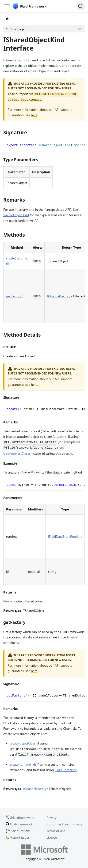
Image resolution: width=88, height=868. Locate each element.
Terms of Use (56, 831)
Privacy (52, 818)
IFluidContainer (66, 770)
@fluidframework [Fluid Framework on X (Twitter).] (20, 818)
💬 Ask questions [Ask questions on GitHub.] (18, 831)
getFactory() (15, 296)
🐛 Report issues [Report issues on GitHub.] (18, 837)
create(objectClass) (17, 453)
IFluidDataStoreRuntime (65, 536)
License (52, 837)
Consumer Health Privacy (65, 824)
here (34, 115)
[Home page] (7, 19)
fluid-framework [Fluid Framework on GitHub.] (19, 824)
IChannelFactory (59, 296)
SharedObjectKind (16, 215)
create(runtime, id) (23, 764)
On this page (15, 29)
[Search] (80, 6)
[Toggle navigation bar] (7, 6)
